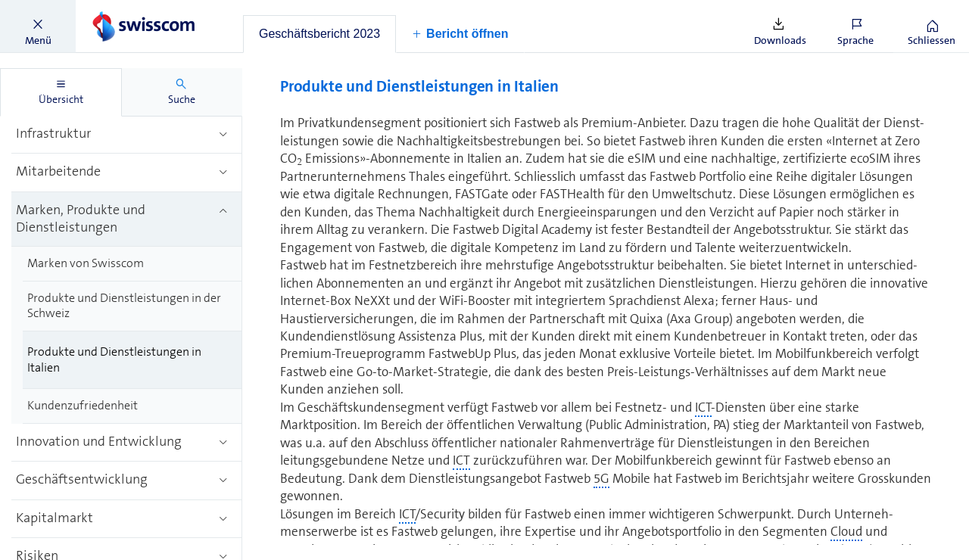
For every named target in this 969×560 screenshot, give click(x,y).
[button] (38, 26)
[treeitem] (127, 135)
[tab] (319, 34)
